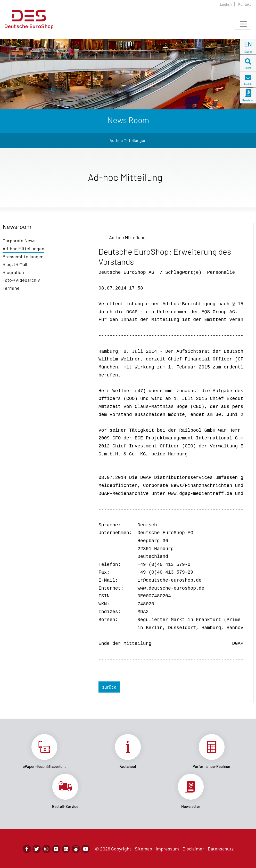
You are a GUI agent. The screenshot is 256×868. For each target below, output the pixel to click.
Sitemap (143, 849)
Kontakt (245, 4)
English (226, 4)
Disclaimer (193, 849)
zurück (109, 687)
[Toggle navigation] (243, 24)
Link (44, 752)
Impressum (167, 849)
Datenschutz (221, 849)
